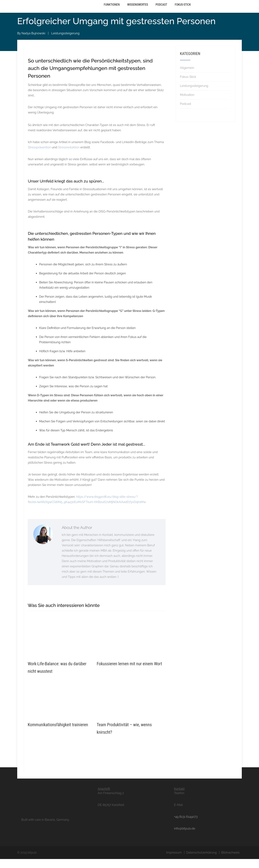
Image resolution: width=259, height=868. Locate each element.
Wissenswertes (138, 10)
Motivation (187, 104)
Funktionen (112, 10)
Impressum (174, 862)
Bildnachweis (230, 862)
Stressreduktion (69, 156)
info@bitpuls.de (185, 838)
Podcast (161, 10)
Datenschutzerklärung (201, 862)
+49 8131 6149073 (186, 826)
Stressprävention (39, 156)
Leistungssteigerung (65, 42)
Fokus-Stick (183, 10)
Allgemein (187, 77)
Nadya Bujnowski (33, 42)
